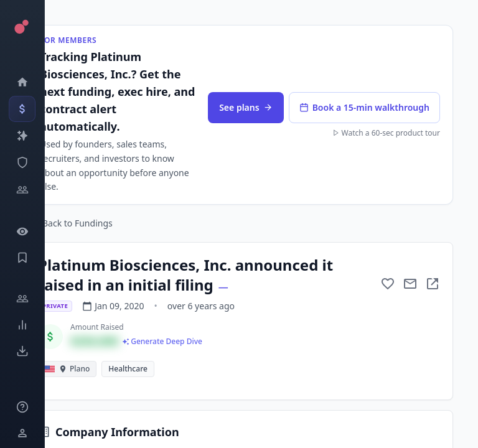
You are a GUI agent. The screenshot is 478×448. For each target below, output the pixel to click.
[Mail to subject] (410, 284)
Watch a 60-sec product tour (386, 133)
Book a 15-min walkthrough (364, 107)
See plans (246, 107)
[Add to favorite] (388, 284)
